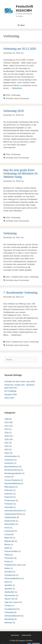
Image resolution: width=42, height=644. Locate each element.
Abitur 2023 (9, 398)
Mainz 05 (8, 538)
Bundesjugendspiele (13, 473)
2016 (7, 433)
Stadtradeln (9, 592)
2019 (8, 154)
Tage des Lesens (12, 602)
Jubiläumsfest (10, 517)
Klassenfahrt (10, 524)
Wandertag (9, 619)
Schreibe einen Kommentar (17, 98)
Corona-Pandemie (12, 480)
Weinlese (8, 623)
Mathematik (9, 541)
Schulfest (8, 572)
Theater (8, 606)
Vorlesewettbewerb (13, 616)
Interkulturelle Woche (13, 514)
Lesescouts (9, 531)
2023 (7, 450)
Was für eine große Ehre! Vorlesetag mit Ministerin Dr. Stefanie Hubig (21, 173)
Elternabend (10, 487)
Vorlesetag (16, 95)
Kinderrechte (10, 521)
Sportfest (8, 585)
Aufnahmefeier (11, 456)
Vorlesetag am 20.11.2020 (20, 49)
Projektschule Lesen (20, 277)
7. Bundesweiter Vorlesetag (20, 293)
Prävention (9, 558)
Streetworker (10, 595)
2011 (8, 277)
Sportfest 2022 (11, 395)
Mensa (7, 545)
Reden (7, 568)
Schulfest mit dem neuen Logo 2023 (20, 381)
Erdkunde (9, 490)
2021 (7, 443)
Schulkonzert (10, 575)
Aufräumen (9, 460)
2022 (7, 446)
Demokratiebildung (12, 483)
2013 (7, 429)
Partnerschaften (11, 551)
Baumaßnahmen (12, 467)
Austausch (9, 463)
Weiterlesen (17, 88)
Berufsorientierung (12, 470)
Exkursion (9, 494)
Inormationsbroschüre (14, 511)
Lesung (8, 534)
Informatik (9, 507)
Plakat (7, 555)
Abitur (7, 453)
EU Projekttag (10, 391)
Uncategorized (11, 609)
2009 (7, 419)
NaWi (7, 548)
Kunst (7, 528)
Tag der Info (10, 599)
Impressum (15, 635)
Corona (8, 477)
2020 (8, 95)
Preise (7, 562)
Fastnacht (9, 497)
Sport (7, 582)
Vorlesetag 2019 (13, 111)
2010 (8, 342)
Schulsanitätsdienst (13, 578)
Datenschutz (26, 635)
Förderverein (10, 500)
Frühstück (9, 504)
